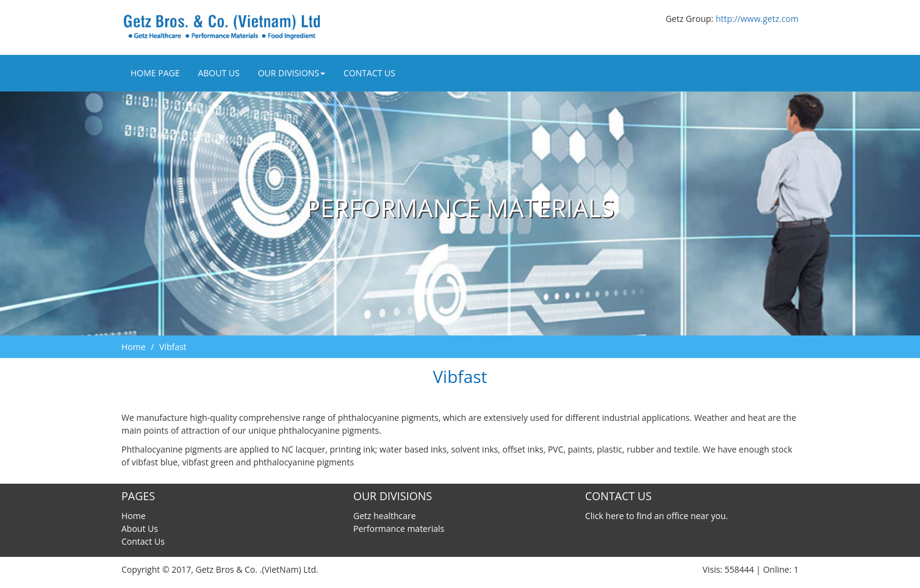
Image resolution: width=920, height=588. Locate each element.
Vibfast (173, 347)
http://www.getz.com (757, 19)
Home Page (155, 73)
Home (134, 347)
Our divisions (292, 73)
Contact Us (369, 73)
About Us (218, 73)
